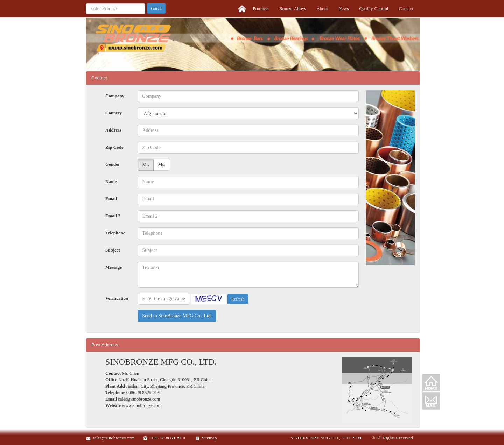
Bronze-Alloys (293, 9)
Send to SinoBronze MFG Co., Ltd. (177, 316)
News (344, 9)
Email (111, 199)
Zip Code (114, 147)
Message (114, 267)
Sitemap (209, 438)
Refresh (238, 299)
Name (111, 181)
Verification (117, 298)
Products (261, 9)
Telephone (115, 233)
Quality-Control (374, 9)
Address (113, 130)
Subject (113, 250)
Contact (406, 9)
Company (115, 96)
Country (114, 113)
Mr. (146, 165)
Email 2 (113, 216)
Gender (113, 164)
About (322, 9)
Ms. (162, 165)
